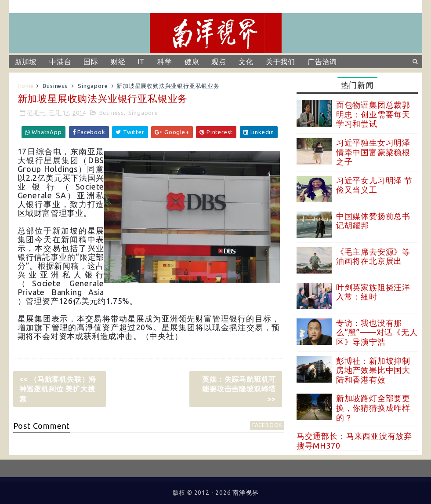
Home (26, 86)
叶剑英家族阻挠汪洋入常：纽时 (373, 292)
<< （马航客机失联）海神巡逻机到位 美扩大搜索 (58, 389)
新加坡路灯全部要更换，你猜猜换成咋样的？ (373, 407)
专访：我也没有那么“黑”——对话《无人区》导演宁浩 (377, 332)
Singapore (93, 86)
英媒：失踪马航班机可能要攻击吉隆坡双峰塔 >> (239, 389)
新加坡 (26, 62)
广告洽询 (322, 62)
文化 (246, 62)
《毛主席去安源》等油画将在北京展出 (373, 256)
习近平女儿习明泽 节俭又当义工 (374, 185)
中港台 (60, 62)
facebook (267, 425)
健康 (192, 62)
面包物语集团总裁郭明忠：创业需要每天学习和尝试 (373, 114)
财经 (118, 62)
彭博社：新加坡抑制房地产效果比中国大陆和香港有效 (373, 370)
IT (142, 62)
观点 (219, 62)
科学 (165, 62)
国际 (91, 62)
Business (55, 86)
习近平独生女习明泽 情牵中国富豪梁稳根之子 (373, 152)
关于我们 (281, 62)
